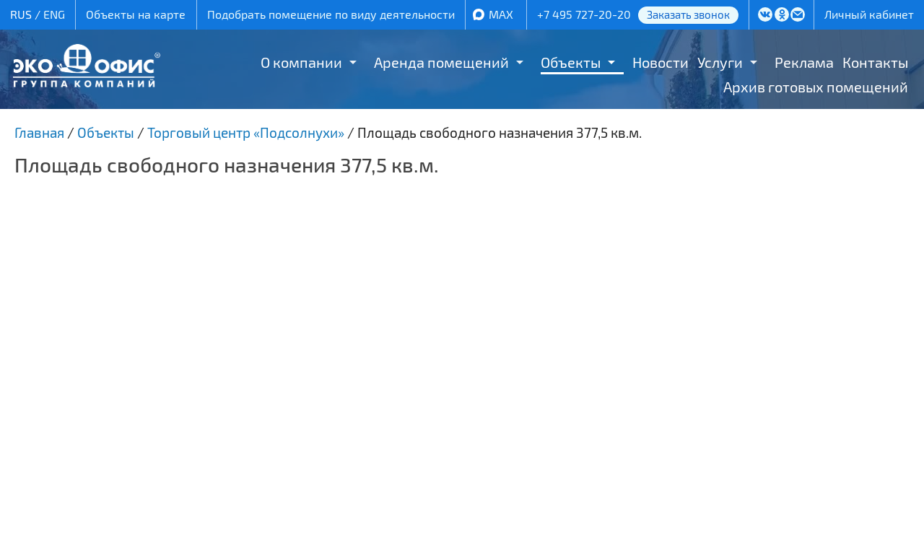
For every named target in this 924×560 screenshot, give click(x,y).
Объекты (571, 62)
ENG (54, 14)
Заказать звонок (688, 14)
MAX (501, 14)
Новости (661, 62)
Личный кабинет (869, 14)
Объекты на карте (136, 14)
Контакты (875, 62)
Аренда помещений (441, 62)
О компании (301, 62)
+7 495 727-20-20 (584, 14)
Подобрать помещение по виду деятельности (331, 14)
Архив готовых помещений (816, 87)
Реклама (804, 62)
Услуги (720, 62)
